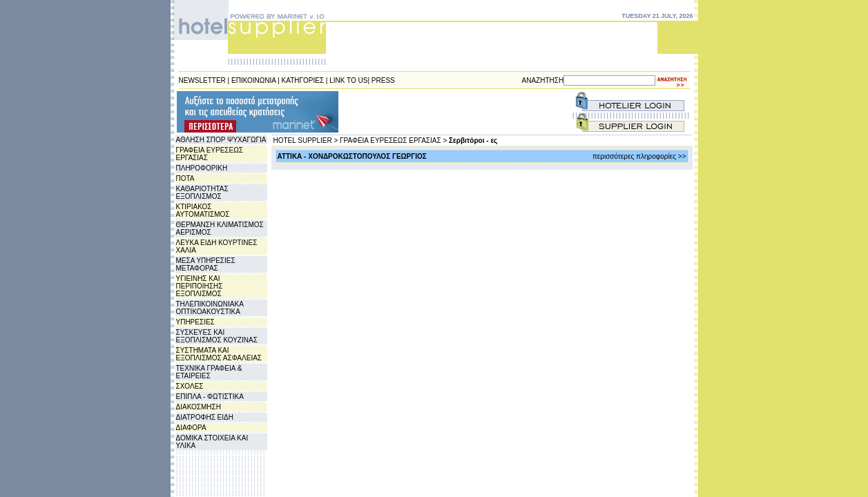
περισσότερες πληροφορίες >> (639, 156)
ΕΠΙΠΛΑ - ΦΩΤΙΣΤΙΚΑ (210, 397)
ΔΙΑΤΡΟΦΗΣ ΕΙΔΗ (205, 417)
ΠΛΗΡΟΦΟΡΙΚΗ (202, 168)
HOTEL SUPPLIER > (306, 140)
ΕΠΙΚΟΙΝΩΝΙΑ (253, 80)
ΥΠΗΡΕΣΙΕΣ (195, 322)
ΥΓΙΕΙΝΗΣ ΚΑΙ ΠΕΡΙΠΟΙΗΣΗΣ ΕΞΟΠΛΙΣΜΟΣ (200, 286)
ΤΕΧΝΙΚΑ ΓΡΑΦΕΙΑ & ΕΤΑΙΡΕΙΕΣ (209, 372)
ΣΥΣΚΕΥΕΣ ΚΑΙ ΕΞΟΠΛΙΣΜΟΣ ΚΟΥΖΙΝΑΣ (217, 336)
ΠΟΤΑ (185, 178)
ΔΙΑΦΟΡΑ (191, 428)
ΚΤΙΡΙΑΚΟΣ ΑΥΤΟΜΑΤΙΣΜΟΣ (203, 211)
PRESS (383, 80)
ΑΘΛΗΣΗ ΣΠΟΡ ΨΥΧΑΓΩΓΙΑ (221, 140)
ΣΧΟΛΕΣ (190, 386)
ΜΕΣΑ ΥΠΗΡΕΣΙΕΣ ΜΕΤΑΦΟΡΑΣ (206, 264)
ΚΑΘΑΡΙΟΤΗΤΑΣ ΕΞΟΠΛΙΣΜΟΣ (202, 193)
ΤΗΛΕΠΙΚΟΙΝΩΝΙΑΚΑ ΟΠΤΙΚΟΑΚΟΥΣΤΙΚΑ (210, 308)
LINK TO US (348, 80)
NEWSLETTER (202, 80)
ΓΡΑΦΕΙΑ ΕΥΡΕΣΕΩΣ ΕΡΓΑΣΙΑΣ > (393, 140)
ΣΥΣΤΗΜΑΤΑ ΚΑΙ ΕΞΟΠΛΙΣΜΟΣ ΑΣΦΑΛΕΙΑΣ (219, 354)
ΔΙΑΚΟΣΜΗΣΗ (199, 407)
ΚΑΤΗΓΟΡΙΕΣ (303, 80)
